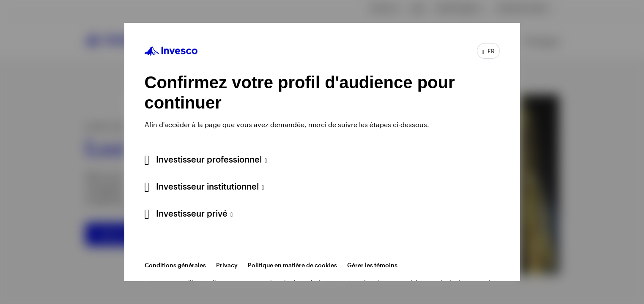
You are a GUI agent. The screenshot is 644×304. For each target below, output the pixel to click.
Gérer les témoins (372, 265)
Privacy (227, 265)
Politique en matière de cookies (292, 265)
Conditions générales (175, 265)
